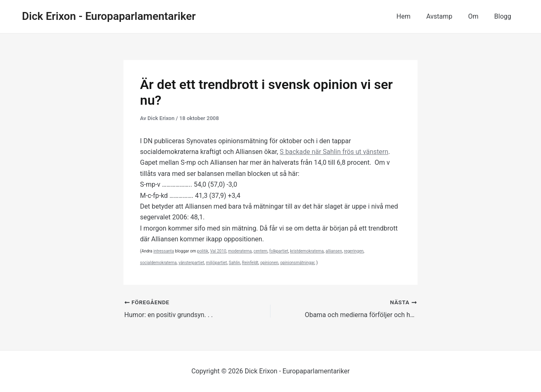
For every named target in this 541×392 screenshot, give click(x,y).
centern (261, 251)
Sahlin (234, 263)
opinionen (269, 263)
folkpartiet (279, 251)
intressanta (164, 251)
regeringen (354, 251)
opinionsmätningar (297, 263)
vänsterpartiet (191, 263)
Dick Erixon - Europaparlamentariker (109, 16)
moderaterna (240, 251)
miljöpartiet (216, 263)
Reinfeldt (250, 263)
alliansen (334, 251)
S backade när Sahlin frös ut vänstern (334, 152)
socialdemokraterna (158, 263)
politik (203, 251)
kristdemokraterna (307, 251)
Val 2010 (218, 251)
